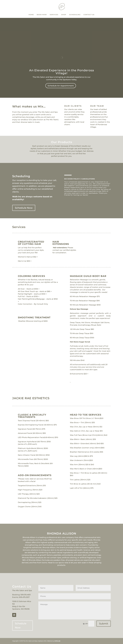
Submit (104, 624)
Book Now (42, 15)
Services (54, 15)
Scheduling (75, 15)
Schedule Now (24, 208)
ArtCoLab (57, 641)
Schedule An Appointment (61, 86)
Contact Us (89, 15)
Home (31, 15)
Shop (64, 15)
